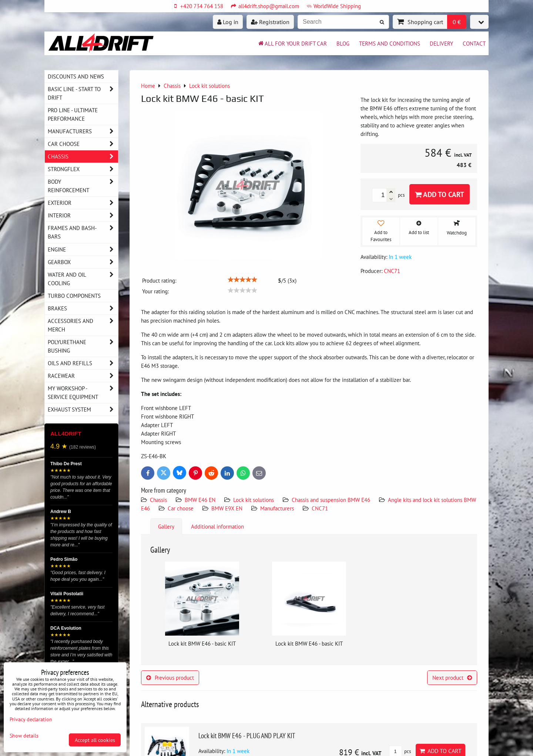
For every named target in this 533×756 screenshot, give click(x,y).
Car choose (181, 508)
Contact (474, 43)
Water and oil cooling (83, 279)
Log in (228, 22)
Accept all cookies (95, 740)
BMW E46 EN (200, 500)
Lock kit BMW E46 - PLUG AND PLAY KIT (247, 735)
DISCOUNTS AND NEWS (76, 76)
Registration (270, 22)
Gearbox (83, 262)
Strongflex (83, 169)
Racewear (83, 376)
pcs (400, 751)
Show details (24, 736)
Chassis (158, 500)
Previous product (170, 677)
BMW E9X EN (227, 508)
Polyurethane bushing (83, 346)
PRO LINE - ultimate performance (73, 114)
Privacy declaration (31, 719)
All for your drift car (292, 43)
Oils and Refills (83, 363)
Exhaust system (83, 409)
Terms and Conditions (390, 43)
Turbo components (74, 296)
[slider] (242, 280)
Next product (452, 677)
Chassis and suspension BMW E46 (331, 500)
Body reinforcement (83, 186)
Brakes (83, 308)
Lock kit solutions (254, 500)
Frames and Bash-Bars (83, 232)
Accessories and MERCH (83, 325)
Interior (83, 215)
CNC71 (320, 508)
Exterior (83, 203)
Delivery (441, 43)
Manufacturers (277, 508)
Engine (83, 249)
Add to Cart (440, 194)
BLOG (343, 43)
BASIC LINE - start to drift (83, 93)
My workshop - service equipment (83, 393)
